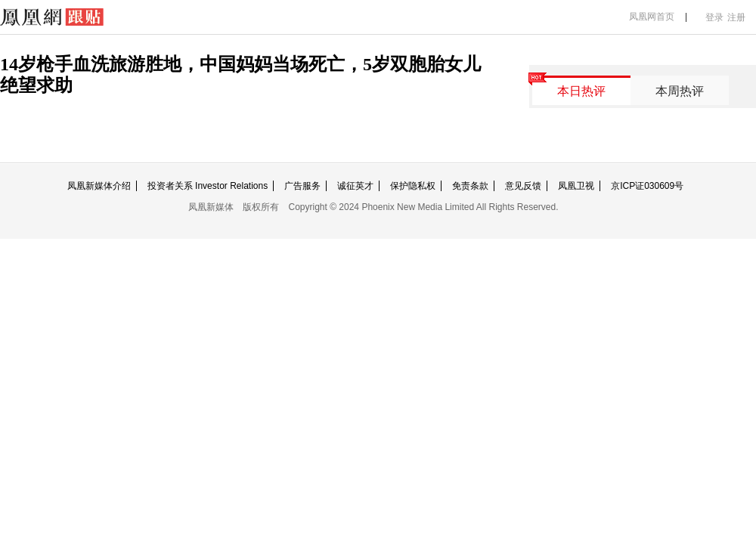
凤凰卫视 (576, 186)
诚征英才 (355, 186)
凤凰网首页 (652, 17)
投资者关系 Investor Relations (208, 186)
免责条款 (470, 186)
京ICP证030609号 (647, 186)
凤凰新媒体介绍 (99, 186)
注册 (736, 17)
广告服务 (302, 186)
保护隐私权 (413, 186)
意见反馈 (523, 186)
